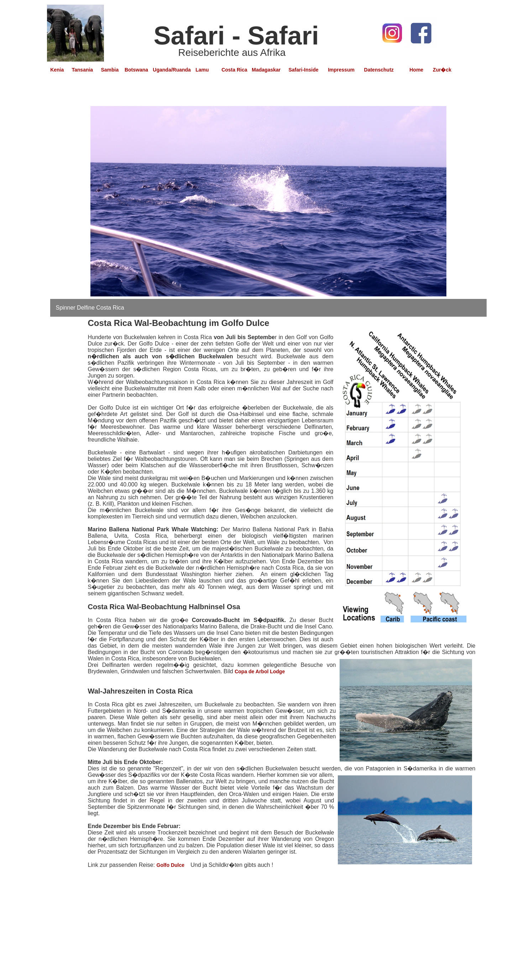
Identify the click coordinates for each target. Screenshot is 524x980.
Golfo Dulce (171, 865)
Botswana (136, 70)
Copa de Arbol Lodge (260, 671)
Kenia (57, 70)
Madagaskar (266, 70)
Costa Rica (235, 70)
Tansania (83, 70)
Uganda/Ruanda (172, 70)
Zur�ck (442, 70)
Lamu (202, 70)
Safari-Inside (303, 70)
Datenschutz (379, 70)
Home (416, 70)
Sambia (111, 70)
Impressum (341, 70)
